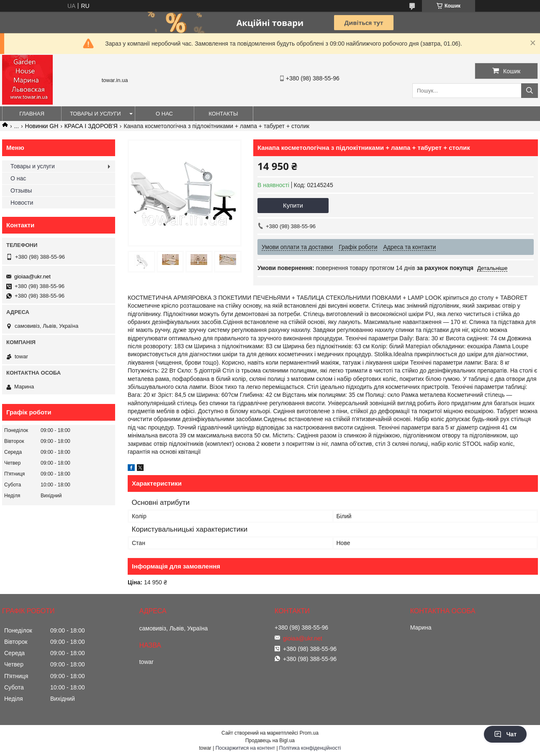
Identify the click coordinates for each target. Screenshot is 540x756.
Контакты (223, 114)
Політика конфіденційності (310, 748)
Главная (32, 114)
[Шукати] (530, 91)
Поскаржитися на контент (245, 748)
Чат (505, 734)
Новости (22, 203)
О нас (164, 114)
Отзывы (21, 190)
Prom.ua (309, 733)
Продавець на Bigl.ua (270, 741)
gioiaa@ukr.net (32, 276)
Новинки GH (42, 126)
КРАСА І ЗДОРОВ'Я (91, 126)
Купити (293, 205)
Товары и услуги (95, 114)
